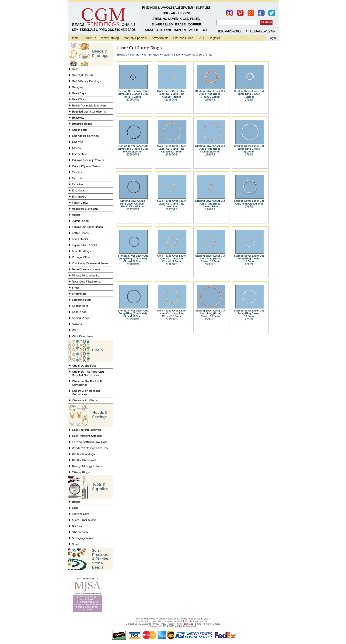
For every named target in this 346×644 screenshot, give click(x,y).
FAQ (201, 38)
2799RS (210, 319)
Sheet (76, 288)
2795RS (210, 100)
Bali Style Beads (82, 75)
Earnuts (77, 178)
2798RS (210, 264)
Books (76, 502)
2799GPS (171, 319)
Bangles (77, 87)
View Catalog (110, 38)
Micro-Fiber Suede (84, 520)
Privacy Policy (159, 624)
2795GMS (133, 100)
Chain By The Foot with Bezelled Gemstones (88, 373)
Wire (75, 330)
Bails (75, 69)
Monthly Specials (135, 38)
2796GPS (171, 155)
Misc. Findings (81, 251)
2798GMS (133, 264)
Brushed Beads (82, 124)
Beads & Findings (128, 55)
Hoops (76, 215)
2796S (249, 155)
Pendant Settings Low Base (90, 448)
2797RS (210, 209)
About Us (90, 38)
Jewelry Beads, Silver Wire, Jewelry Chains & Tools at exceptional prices (173, 621)
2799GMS (133, 319)
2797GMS (133, 209)
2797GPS (171, 209)
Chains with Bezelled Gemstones (86, 393)
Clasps (76, 148)
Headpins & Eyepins (85, 209)
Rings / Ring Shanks (85, 275)
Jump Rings (80, 221)
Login (272, 38)
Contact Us (131, 624)
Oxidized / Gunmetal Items (90, 263)
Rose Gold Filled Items (86, 281)
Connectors (80, 154)
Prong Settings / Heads (87, 466)
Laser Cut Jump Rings (199, 55)
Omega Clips (81, 257)
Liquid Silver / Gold (84, 245)
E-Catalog (144, 624)
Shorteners (79, 294)
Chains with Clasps (85, 400)
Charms (77, 142)
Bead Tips (78, 99)
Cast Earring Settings (86, 430)
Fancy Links (80, 203)
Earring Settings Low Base (90, 442)
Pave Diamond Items (86, 269)
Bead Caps (79, 93)
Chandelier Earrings (85, 136)
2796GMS (133, 155)
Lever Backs (80, 239)
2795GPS (171, 100)
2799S (249, 319)
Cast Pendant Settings (87, 436)
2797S (249, 207)
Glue (75, 508)
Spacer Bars (80, 306)
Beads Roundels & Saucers (89, 105)
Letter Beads (80, 233)
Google (216, 624)
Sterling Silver (172, 55)
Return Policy (175, 624)
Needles (77, 526)
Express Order (183, 38)
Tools (75, 544)
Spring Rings (81, 318)
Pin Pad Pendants (84, 460)
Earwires (78, 184)
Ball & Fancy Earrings (86, 81)
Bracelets (78, 118)
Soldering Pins (81, 300)
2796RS (210, 155)
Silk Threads (80, 532)
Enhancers (79, 196)
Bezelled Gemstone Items (89, 111)
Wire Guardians (82, 336)
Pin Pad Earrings (83, 454)
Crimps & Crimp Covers (88, 160)
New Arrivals (160, 38)
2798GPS (171, 264)
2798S (249, 264)
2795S (249, 100)
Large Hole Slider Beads (87, 227)
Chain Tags (79, 130)
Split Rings (79, 312)
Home (75, 38)
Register (214, 38)
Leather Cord (81, 514)
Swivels (77, 324)
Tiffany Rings (81, 472)
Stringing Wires (82, 538)
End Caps (78, 190)
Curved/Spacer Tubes (86, 166)
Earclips (77, 172)
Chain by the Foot (84, 366)
